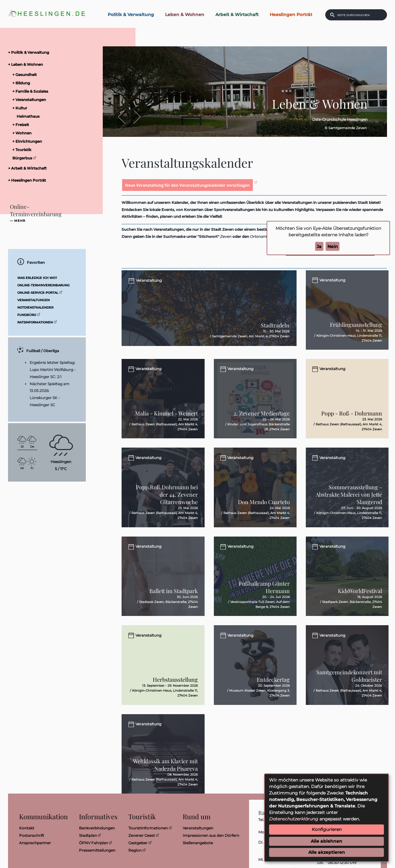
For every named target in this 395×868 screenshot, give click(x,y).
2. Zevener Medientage (262, 420)
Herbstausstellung (175, 696)
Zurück (125, 117)
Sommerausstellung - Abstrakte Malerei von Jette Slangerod (349, 504)
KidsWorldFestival (360, 604)
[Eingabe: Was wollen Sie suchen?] (360, 15)
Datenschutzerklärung (294, 819)
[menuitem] (45, 52)
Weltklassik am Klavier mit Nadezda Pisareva (165, 784)
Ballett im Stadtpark (174, 604)
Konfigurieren (327, 829)
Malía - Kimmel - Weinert (166, 420)
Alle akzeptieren (327, 852)
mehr (20, 221)
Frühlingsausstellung (356, 328)
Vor (134, 117)
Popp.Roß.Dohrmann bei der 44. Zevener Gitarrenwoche (167, 504)
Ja (319, 246)
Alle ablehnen (326, 841)
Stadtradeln (275, 332)
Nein (333, 246)
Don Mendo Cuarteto (264, 512)
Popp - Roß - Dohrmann (352, 420)
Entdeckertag (273, 696)
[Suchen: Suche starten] (332, 15)
